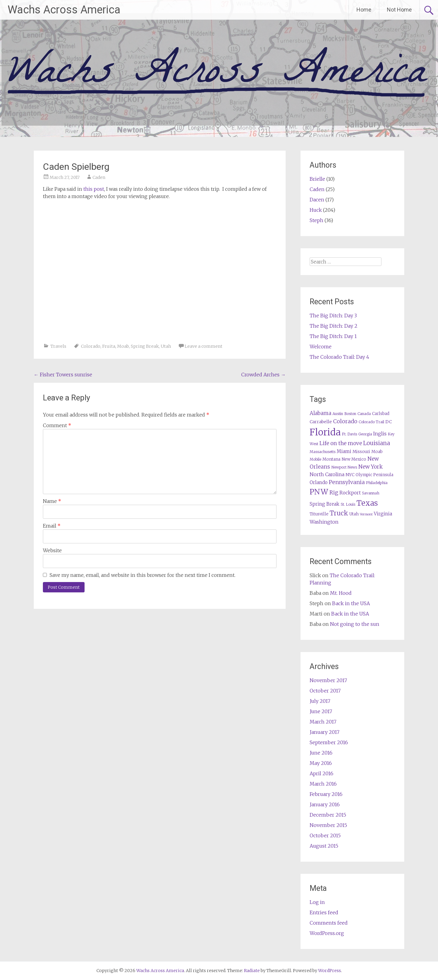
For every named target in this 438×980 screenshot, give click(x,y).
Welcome (321, 347)
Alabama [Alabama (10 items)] (320, 413)
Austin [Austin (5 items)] (338, 414)
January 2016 (325, 804)
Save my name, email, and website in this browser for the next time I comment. (143, 575)
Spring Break (145, 346)
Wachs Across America (64, 10)
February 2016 (326, 794)
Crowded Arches (263, 375)
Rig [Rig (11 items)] (334, 493)
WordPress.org (327, 933)
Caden (99, 177)
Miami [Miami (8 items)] (344, 451)
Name (52, 501)
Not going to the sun (355, 624)
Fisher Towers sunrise (63, 375)
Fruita (109, 346)
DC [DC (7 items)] (389, 422)
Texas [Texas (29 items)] (367, 503)
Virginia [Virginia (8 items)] (383, 514)
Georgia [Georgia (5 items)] (365, 434)
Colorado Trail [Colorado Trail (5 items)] (371, 422)
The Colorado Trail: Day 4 (339, 357)
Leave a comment (203, 346)
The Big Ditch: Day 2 (334, 326)
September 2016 (329, 742)
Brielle (317, 179)
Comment (57, 425)
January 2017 (325, 732)
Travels (58, 346)
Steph (316, 220)
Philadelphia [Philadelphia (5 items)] (377, 483)
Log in (317, 902)
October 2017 (325, 691)
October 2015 (325, 835)
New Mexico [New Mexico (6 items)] (354, 459)
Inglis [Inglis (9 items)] (380, 434)
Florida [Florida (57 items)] (325, 432)
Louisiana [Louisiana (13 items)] (377, 443)
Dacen (317, 200)
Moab (123, 346)
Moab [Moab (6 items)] (377, 452)
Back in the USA (351, 603)
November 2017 (328, 680)
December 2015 (328, 815)
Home (364, 10)
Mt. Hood (341, 593)
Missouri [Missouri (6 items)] (361, 452)
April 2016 (322, 773)
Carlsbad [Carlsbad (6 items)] (381, 414)
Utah (166, 346)
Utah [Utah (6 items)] (354, 514)
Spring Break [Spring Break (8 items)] (325, 504)
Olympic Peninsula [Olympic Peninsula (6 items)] (374, 475)
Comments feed (329, 923)
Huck (316, 210)
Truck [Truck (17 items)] (339, 513)
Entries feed (324, 912)
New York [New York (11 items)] (370, 467)
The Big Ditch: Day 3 (333, 316)
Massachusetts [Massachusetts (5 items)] (323, 452)
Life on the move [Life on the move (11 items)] (341, 443)
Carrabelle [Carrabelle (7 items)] (321, 422)
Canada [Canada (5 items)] (364, 414)
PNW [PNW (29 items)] (319, 492)
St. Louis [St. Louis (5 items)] (348, 504)
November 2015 (328, 825)
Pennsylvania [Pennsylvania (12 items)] (347, 482)
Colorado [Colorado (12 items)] (345, 421)
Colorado (91, 346)
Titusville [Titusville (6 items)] (319, 514)
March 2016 (323, 784)
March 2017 (323, 722)
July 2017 (320, 701)
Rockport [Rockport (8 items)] (350, 493)
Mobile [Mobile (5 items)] (315, 459)
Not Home (399, 10)
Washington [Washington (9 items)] (324, 522)
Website (52, 550)
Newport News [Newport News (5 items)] (344, 467)
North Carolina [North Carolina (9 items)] (327, 474)
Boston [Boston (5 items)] (350, 414)
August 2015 (324, 846)
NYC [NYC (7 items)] (350, 475)
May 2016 (321, 763)
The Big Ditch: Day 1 (333, 336)
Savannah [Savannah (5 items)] (371, 493)
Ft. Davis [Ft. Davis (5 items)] (349, 434)
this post (94, 189)
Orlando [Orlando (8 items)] (319, 482)
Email (52, 526)
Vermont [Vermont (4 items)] (366, 514)
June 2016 (321, 753)
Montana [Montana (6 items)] (331, 459)
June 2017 (321, 711)
